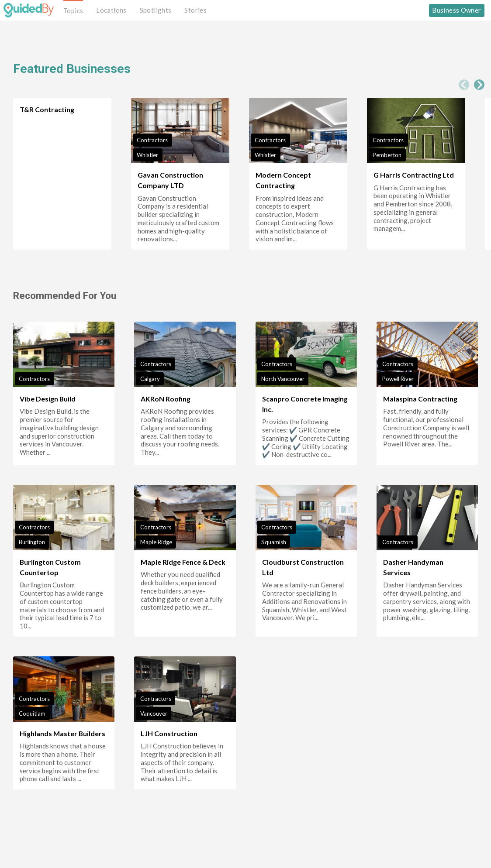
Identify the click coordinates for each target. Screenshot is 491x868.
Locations (111, 10)
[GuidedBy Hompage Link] (29, 10)
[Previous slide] (464, 85)
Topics (73, 10)
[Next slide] (479, 85)
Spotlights (156, 10)
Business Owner (456, 10)
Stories (195, 10)
